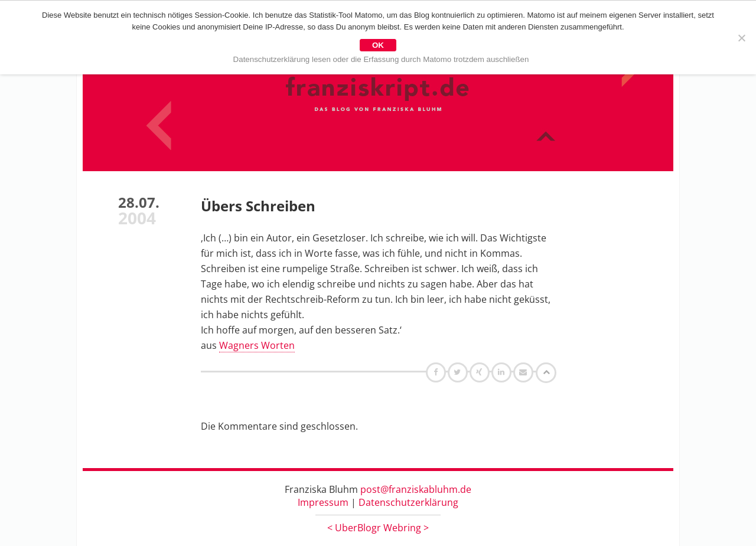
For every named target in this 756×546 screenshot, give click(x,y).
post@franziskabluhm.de (416, 489)
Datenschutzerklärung (408, 502)
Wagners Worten (257, 345)
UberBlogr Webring (378, 528)
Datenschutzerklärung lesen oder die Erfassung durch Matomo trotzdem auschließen (381, 59)
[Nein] (741, 38)
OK (378, 45)
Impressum (323, 502)
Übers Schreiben (258, 206)
